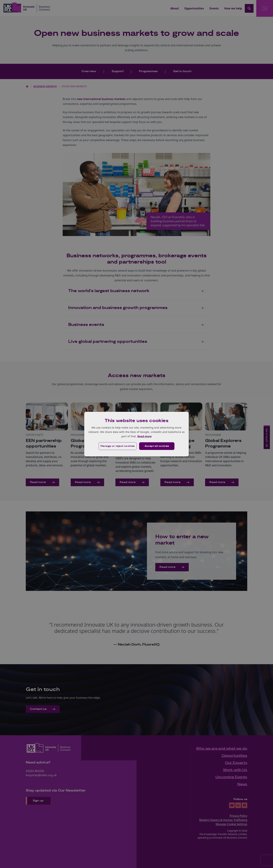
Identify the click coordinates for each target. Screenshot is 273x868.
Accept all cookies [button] (157, 446)
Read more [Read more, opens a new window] (144, 436)
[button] (118, 446)
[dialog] (136, 434)
